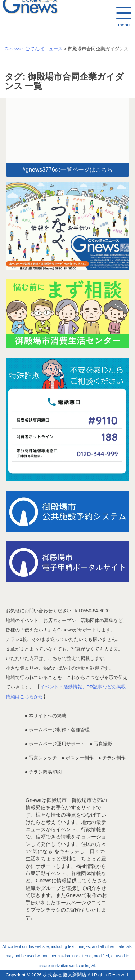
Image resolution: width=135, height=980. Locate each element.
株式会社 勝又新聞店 (65, 975)
